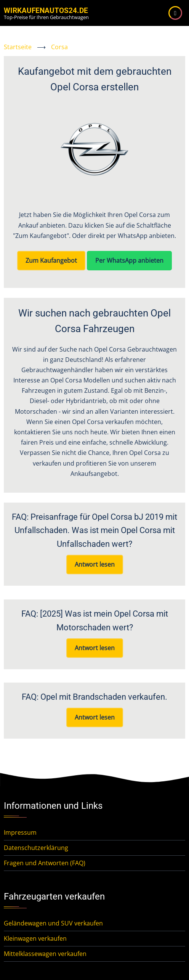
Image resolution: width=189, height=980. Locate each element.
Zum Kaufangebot (51, 260)
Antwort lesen (95, 564)
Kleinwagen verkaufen (35, 938)
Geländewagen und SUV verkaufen (53, 923)
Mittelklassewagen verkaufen (45, 954)
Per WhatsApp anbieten (129, 260)
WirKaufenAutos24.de (46, 10)
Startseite (18, 47)
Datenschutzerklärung (36, 848)
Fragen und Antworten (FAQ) (45, 863)
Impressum (20, 832)
